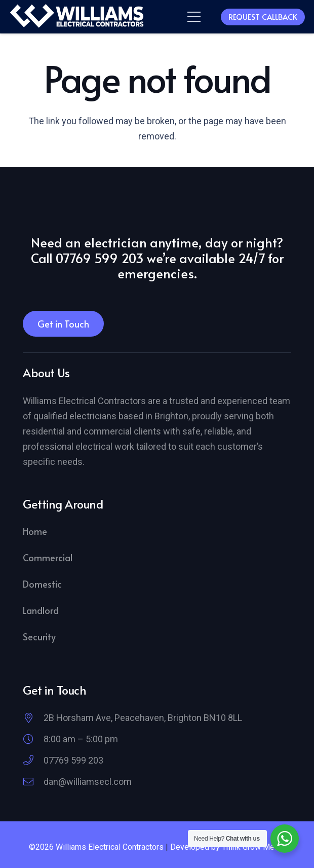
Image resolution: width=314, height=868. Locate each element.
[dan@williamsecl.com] (33, 782)
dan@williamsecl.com (88, 782)
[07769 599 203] (33, 761)
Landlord (41, 610)
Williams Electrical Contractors (110, 847)
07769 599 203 (73, 760)
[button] (194, 17)
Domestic (42, 584)
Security (39, 637)
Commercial (48, 557)
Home (35, 531)
